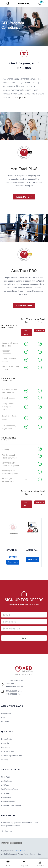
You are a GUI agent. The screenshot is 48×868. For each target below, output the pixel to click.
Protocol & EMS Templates (9, 380)
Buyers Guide (7, 739)
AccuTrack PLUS (24, 169)
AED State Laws (8, 751)
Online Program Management (9, 327)
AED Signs (5, 793)
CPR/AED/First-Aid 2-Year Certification (13, 550)
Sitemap (5, 760)
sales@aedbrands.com (11, 826)
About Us (5, 743)
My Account (6, 713)
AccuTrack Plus (26, 321)
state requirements (20, 97)
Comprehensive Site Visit (9, 439)
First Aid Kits (6, 798)
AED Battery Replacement (12, 756)
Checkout (5, 722)
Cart (3, 718)
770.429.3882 (12, 694)
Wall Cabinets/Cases (10, 789)
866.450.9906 (12, 691)
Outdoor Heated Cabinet (11, 806)
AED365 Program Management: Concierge (33, 550)
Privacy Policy (23, 854)
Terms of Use (35, 854)
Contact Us (6, 747)
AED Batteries (7, 781)
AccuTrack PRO (24, 271)
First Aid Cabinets (8, 802)
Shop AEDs (6, 777)
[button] (40, 3)
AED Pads (5, 785)
